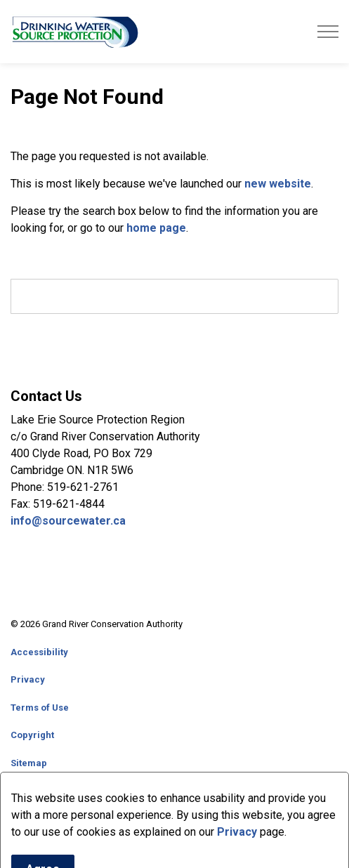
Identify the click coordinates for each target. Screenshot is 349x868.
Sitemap (29, 763)
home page (156, 228)
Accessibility (39, 652)
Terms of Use (40, 708)
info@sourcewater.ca (70, 521)
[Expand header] (328, 32)
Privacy (28, 679)
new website (278, 184)
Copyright (32, 735)
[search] (174, 296)
